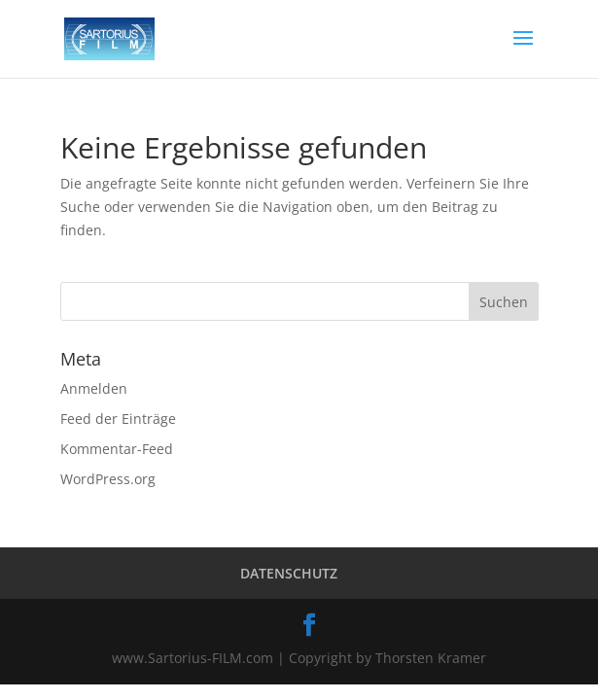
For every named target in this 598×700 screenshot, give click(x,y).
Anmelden (94, 388)
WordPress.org (108, 479)
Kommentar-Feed (117, 449)
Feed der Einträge (118, 419)
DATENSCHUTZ (289, 573)
